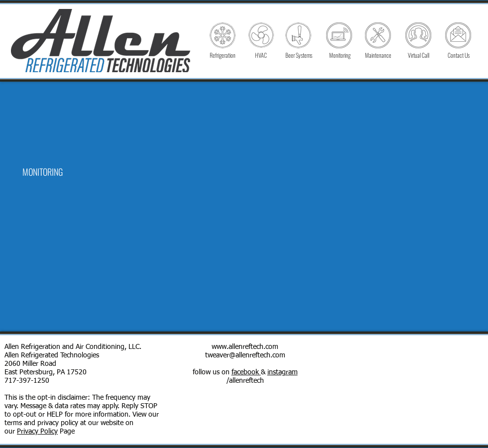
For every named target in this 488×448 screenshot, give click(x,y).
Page (66, 432)
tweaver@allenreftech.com (245, 355)
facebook (246, 372)
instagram (283, 372)
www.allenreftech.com (245, 347)
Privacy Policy (37, 432)
